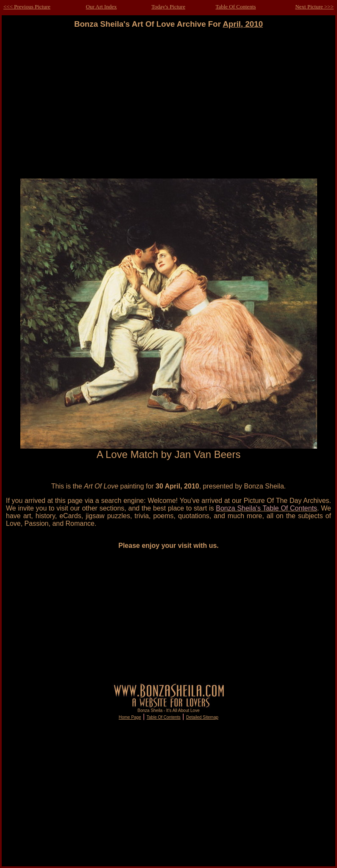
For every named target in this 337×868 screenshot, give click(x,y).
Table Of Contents (235, 7)
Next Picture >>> (314, 7)
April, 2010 (243, 24)
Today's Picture (168, 7)
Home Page (130, 717)
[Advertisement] (169, 104)
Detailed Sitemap (202, 717)
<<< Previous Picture (27, 7)
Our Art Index (102, 7)
